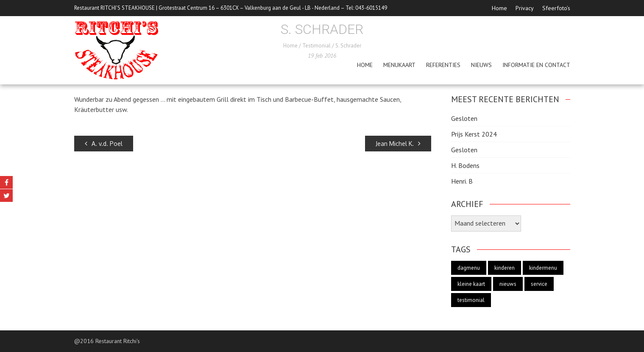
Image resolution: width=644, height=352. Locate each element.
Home (499, 8)
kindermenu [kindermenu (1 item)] (543, 268)
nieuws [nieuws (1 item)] (508, 284)
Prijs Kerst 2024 (474, 134)
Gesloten (464, 118)
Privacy (525, 8)
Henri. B (462, 181)
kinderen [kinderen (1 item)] (505, 268)
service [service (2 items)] (539, 284)
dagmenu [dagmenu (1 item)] (469, 268)
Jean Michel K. (398, 144)
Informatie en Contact (536, 65)
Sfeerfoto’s (556, 8)
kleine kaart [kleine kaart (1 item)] (471, 284)
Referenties (443, 65)
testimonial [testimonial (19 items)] (471, 300)
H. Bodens (465, 165)
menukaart (399, 65)
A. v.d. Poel (104, 144)
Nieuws (481, 65)
